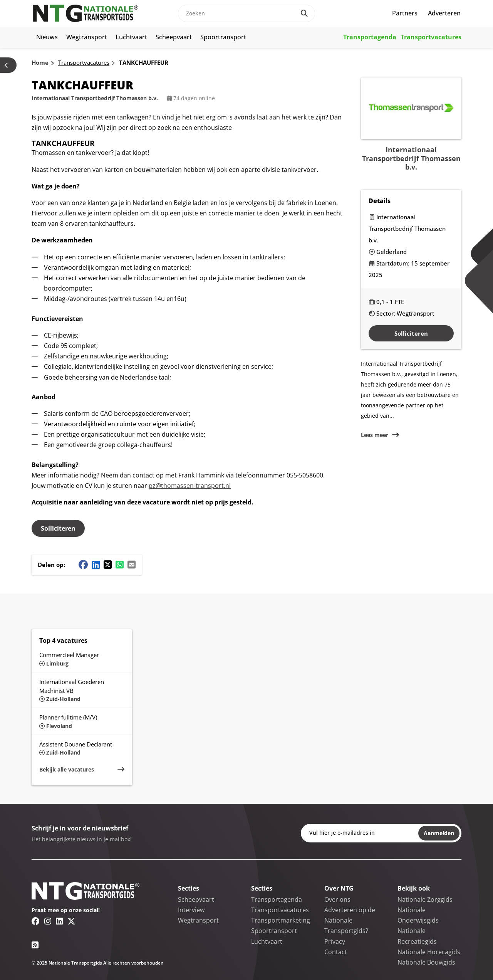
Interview (191, 910)
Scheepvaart (174, 37)
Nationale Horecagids (429, 952)
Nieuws (47, 37)
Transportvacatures (431, 37)
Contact (336, 952)
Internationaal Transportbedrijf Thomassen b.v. (95, 98)
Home (40, 62)
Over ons (337, 899)
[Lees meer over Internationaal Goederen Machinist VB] (82, 690)
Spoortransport (223, 37)
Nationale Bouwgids (426, 962)
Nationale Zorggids (425, 899)
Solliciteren (58, 528)
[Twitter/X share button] (108, 565)
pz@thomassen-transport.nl (190, 486)
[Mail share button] (132, 565)
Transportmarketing (281, 920)
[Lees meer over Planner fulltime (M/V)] (82, 721)
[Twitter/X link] (71, 921)
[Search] (304, 13)
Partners (405, 13)
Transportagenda (370, 37)
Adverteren (444, 13)
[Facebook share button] (83, 565)
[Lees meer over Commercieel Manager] (82, 658)
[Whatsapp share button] (120, 565)
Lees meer (375, 435)
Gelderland (392, 252)
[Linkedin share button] (96, 565)
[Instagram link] (48, 921)
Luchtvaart (131, 37)
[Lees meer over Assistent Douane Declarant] (82, 748)
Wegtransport (87, 37)
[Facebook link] (36, 921)
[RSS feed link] (35, 945)
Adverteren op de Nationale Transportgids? (350, 920)
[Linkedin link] (59, 921)
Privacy (335, 941)
